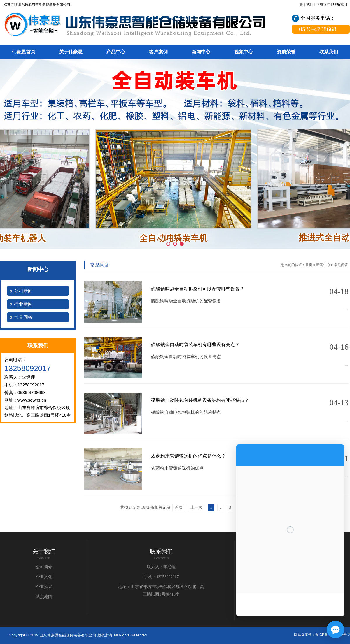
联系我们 (340, 4)
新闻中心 (323, 265)
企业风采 (44, 587)
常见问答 (341, 265)
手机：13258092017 (161, 577)
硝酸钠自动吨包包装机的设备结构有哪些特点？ (200, 400)
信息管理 (323, 4)
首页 (309, 265)
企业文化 (44, 577)
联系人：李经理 (161, 567)
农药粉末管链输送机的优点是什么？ (188, 456)
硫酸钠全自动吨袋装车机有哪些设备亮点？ (195, 345)
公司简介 (44, 567)
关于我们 (306, 4)
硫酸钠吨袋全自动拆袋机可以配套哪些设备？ (198, 289)
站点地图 (44, 597)
